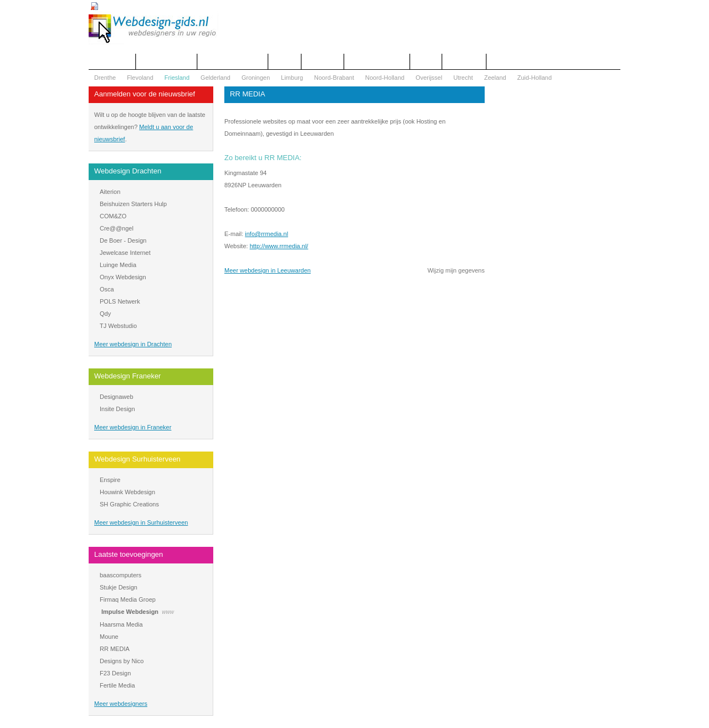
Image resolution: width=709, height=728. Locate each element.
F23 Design (115, 673)
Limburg (292, 78)
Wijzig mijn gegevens (456, 270)
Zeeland (495, 78)
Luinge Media (118, 265)
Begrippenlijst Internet (233, 61)
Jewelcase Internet (125, 253)
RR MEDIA (115, 649)
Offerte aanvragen (166, 61)
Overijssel (429, 78)
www (168, 612)
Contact (285, 61)
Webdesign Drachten (128, 171)
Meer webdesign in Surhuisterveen (141, 522)
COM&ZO (113, 216)
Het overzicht (112, 61)
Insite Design (117, 409)
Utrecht (463, 78)
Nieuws (426, 61)
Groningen (256, 78)
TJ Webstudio (118, 326)
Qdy (105, 314)
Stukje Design (119, 587)
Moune (109, 637)
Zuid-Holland (535, 78)
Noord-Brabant (334, 78)
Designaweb (117, 397)
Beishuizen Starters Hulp (133, 204)
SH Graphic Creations (129, 504)
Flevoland (140, 78)
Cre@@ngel (117, 228)
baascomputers (120, 575)
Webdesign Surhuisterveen (137, 459)
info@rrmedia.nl (266, 234)
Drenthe (105, 78)
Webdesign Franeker (127, 376)
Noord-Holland (385, 78)
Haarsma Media (121, 624)
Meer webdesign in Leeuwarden (268, 270)
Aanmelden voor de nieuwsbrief (145, 94)
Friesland (177, 78)
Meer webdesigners (121, 704)
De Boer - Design (123, 240)
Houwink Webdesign (127, 492)
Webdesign (323, 61)
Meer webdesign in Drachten (133, 344)
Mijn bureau (464, 61)
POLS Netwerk (120, 301)
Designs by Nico (122, 661)
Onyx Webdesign (123, 277)
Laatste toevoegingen (129, 554)
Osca (107, 289)
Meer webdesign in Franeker (133, 427)
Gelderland (215, 78)
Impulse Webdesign (130, 612)
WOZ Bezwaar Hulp (377, 61)
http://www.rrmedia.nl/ (279, 246)
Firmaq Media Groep (128, 599)
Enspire (110, 480)
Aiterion (110, 192)
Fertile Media (117, 685)
